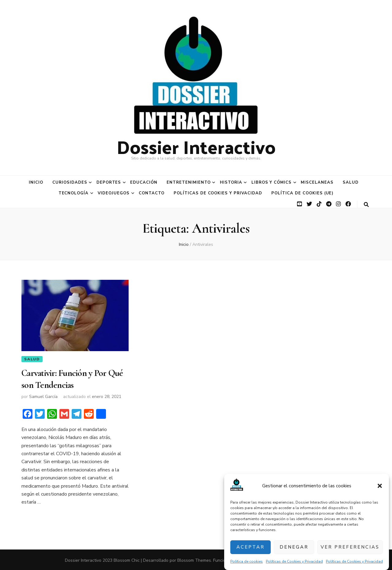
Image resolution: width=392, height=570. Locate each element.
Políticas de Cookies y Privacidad (294, 561)
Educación (144, 182)
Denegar (294, 547)
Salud (351, 182)
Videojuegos (114, 193)
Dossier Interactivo (196, 146)
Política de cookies (247, 561)
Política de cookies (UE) (302, 193)
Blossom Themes (194, 559)
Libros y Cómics (272, 182)
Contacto (152, 193)
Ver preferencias (350, 547)
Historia (231, 182)
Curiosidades (70, 182)
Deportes (109, 182)
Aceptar (251, 547)
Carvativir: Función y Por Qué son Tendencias (72, 379)
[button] (380, 486)
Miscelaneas (317, 182)
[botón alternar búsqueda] (366, 205)
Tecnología (74, 193)
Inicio (36, 182)
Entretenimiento (189, 182)
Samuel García (43, 396)
